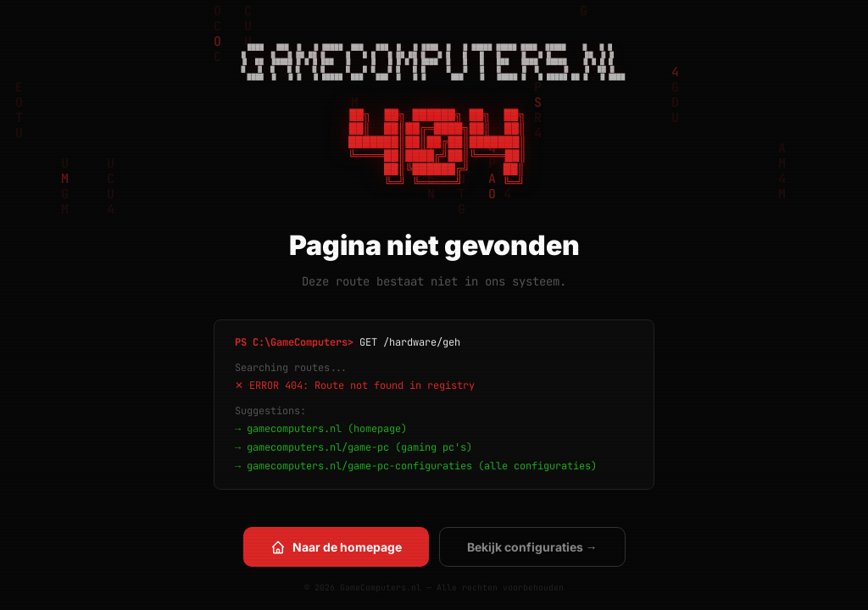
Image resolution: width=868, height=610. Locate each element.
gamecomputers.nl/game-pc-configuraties (359, 466)
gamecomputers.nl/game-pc (318, 447)
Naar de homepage (336, 547)
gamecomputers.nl (294, 429)
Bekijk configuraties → (532, 547)
